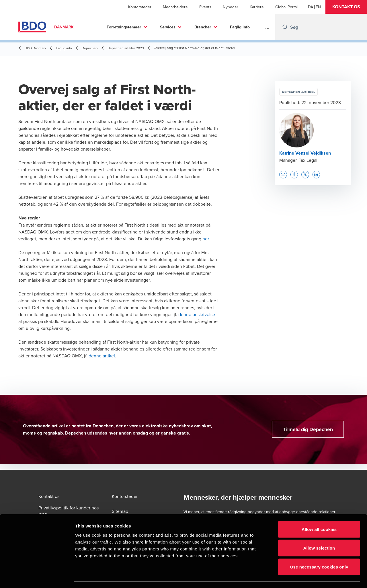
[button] (346, 7)
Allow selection (319, 532)
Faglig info (240, 27)
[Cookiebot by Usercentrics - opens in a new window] (37, 577)
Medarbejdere (175, 7)
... (267, 27)
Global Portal (286, 7)
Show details (301, 577)
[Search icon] (285, 27)
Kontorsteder (140, 7)
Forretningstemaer (124, 27)
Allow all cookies (319, 513)
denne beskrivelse (197, 314)
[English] (318, 7)
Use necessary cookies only (319, 550)
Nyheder (231, 7)
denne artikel (102, 356)
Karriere (257, 7)
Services (168, 27)
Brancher (203, 27)
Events (205, 7)
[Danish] (311, 7)
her (206, 239)
